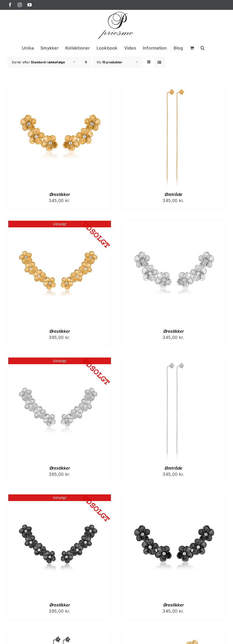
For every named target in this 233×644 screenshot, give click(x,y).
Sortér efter (38, 62)
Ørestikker (60, 194)
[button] (203, 48)
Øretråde (173, 194)
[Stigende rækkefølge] (86, 62)
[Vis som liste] (159, 62)
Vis (109, 62)
